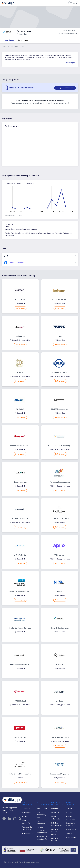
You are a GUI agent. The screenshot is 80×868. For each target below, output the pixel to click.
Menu (73, 3)
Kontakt (69, 812)
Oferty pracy (27, 808)
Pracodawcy (14, 46)
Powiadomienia (27, 833)
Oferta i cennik (42, 808)
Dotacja (69, 833)
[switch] (65, 88)
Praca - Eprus (9, 40)
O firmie (69, 808)
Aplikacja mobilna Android (55, 832)
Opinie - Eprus (23, 40)
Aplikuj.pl (4, 46)
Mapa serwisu (71, 838)
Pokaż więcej (71, 63)
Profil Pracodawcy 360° (41, 815)
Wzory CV (55, 812)
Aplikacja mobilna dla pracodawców (42, 830)
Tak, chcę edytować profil (69, 33)
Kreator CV (55, 808)
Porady (25, 816)
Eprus (7, 55)
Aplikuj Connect (72, 829)
